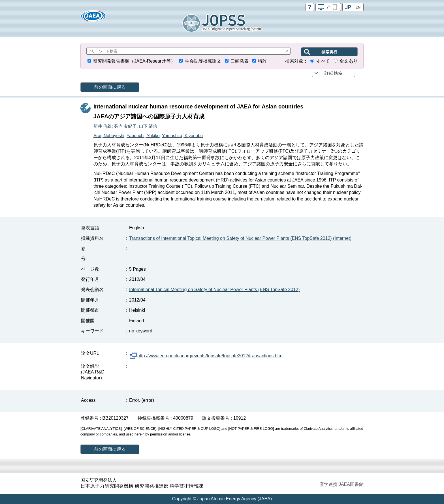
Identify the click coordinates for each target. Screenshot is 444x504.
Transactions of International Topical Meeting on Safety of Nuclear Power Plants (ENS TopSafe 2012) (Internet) (240, 238)
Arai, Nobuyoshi (109, 135)
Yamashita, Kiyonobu (182, 135)
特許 (262, 61)
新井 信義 (103, 126)
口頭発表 (240, 61)
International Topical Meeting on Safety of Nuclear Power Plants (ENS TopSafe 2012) (214, 290)
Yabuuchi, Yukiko (143, 135)
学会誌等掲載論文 (203, 61)
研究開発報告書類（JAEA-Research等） (134, 61)
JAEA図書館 (351, 484)
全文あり (349, 61)
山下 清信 (148, 126)
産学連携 (328, 484)
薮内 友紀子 (125, 126)
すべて (323, 61)
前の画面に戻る (110, 87)
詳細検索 (334, 73)
